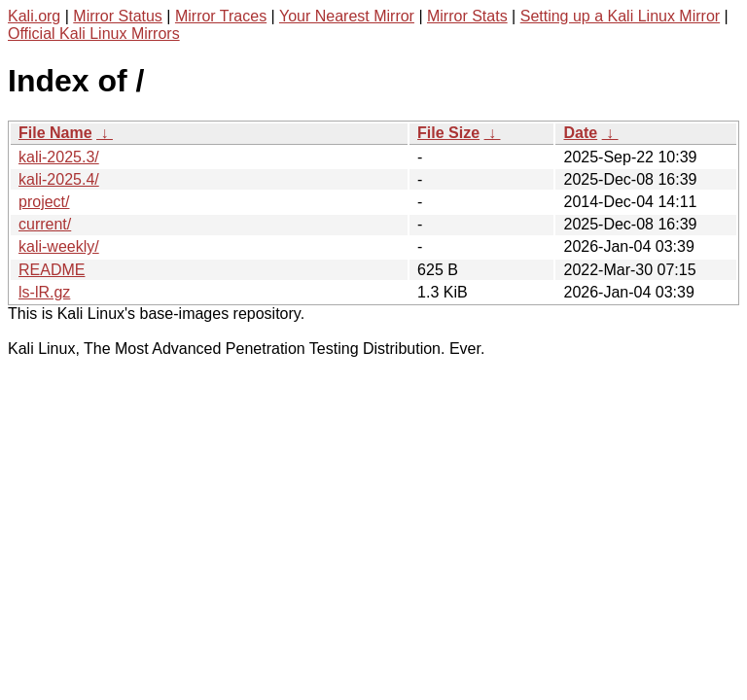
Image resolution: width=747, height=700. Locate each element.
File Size (448, 133)
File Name (55, 133)
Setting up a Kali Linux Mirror (620, 16)
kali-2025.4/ (59, 179)
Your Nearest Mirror (347, 16)
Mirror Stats (467, 16)
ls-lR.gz (44, 292)
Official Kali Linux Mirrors (94, 34)
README (52, 270)
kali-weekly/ (59, 246)
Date (580, 133)
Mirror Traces (221, 16)
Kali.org (34, 16)
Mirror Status (118, 16)
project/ (44, 202)
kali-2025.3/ (59, 157)
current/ (45, 224)
